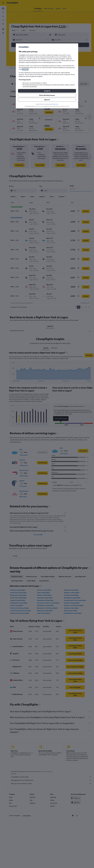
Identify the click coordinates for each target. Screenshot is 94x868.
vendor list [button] (25, 69)
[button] (47, 91)
